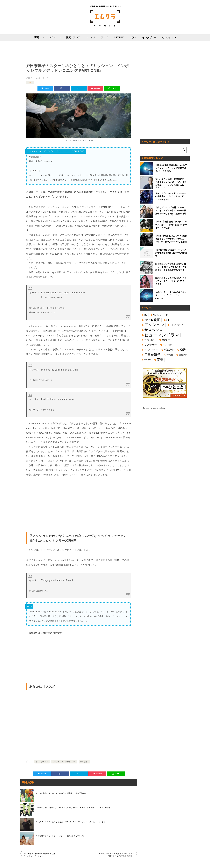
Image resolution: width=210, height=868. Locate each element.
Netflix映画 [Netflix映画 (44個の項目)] (152, 320)
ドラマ (52, 37)
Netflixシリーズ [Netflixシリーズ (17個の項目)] (161, 315)
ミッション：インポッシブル (64, 762)
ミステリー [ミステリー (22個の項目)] (151, 345)
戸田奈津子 (85, 762)
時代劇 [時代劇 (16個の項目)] (170, 355)
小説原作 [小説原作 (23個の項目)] (169, 350)
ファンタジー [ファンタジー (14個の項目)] (150, 340)
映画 (36, 37)
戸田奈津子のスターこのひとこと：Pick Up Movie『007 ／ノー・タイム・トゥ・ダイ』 (72, 822)
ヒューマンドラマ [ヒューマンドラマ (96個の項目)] (162, 335)
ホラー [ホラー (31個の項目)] (166, 340)
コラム (133, 37)
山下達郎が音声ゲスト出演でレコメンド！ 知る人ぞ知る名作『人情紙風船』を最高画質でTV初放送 (171, 267)
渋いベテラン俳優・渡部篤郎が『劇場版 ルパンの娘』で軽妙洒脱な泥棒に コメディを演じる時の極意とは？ (171, 183)
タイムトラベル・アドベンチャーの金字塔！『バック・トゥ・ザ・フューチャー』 (171, 196)
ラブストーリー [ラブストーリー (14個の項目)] (151, 350)
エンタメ (91, 37)
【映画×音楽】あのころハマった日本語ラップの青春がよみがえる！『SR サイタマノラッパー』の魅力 (171, 239)
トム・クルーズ (42, 762)
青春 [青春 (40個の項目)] (160, 360)
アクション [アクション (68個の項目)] (154, 325)
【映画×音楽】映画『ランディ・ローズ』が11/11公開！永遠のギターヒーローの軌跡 (171, 225)
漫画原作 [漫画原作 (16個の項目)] (183, 355)
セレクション (169, 37)
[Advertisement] (79, 51)
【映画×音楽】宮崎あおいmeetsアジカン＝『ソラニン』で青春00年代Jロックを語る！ (171, 168)
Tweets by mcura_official (154, 408)
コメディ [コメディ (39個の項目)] (177, 325)
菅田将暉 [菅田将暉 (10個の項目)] (148, 360)
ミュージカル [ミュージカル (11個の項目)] (168, 345)
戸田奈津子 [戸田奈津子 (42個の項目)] (152, 355)
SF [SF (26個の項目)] (168, 320)
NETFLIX (119, 37)
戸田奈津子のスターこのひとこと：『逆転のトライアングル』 (61, 836)
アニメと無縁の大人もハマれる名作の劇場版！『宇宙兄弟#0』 (61, 793)
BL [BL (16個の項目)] (146, 315)
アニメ (105, 37)
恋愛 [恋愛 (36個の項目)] (183, 350)
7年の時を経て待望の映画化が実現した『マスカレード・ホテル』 (39, 855)
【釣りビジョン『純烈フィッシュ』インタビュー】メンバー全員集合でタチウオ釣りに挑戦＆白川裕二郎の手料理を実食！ (171, 211)
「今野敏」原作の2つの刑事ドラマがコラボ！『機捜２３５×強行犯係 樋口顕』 (116, 855)
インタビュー (149, 37)
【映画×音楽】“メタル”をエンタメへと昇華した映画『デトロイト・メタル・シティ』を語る (73, 808)
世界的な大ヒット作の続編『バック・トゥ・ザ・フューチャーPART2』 (171, 295)
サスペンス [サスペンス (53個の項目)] (153, 330)
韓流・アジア (73, 37)
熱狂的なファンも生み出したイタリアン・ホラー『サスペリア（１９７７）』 (171, 281)
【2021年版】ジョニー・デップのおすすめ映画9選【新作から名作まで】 (171, 253)
